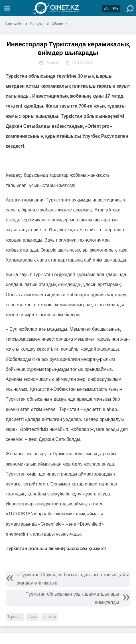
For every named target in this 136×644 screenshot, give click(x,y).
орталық (49, 617)
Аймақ (57, 24)
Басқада (38, 24)
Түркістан (15, 617)
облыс (33, 617)
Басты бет (15, 24)
